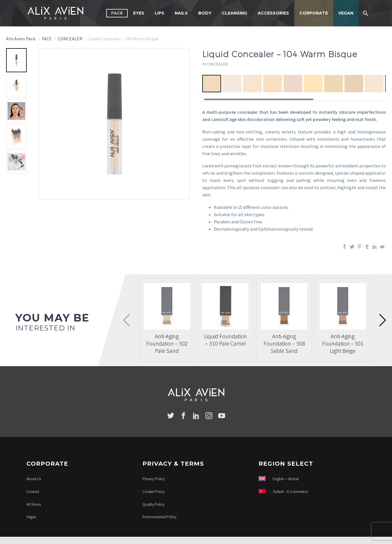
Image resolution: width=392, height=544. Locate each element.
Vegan (31, 517)
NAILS (181, 13)
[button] (383, 320)
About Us (34, 479)
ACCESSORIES (273, 13)
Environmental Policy (159, 517)
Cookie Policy (153, 492)
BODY (205, 13)
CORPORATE (314, 13)
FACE (117, 13)
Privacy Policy (154, 479)
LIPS (159, 13)
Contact (33, 492)
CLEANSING (235, 13)
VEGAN (346, 13)
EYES (139, 13)
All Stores (34, 504)
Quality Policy (153, 504)
